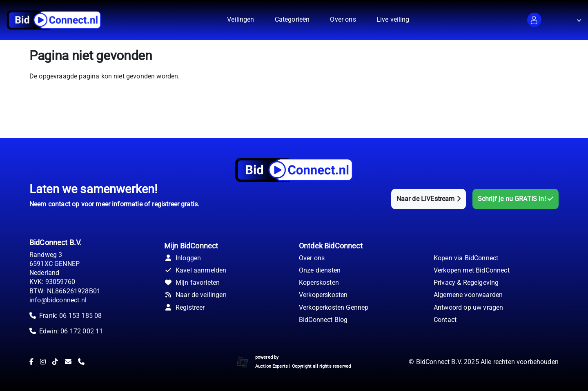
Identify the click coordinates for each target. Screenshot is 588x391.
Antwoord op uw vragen (468, 307)
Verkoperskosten (323, 295)
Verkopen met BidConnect (472, 270)
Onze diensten (320, 270)
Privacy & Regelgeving (466, 283)
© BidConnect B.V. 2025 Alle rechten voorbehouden (484, 362)
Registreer (185, 307)
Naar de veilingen (195, 295)
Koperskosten (319, 283)
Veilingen (241, 19)
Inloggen (183, 258)
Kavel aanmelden (195, 270)
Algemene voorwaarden (468, 295)
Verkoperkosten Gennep (334, 307)
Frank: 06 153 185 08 (70, 316)
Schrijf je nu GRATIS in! (516, 199)
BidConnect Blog (323, 320)
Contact (445, 320)
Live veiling (393, 19)
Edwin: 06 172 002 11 (71, 331)
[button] (534, 20)
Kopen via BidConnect (466, 258)
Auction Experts (272, 366)
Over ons (343, 19)
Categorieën (292, 19)
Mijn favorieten (192, 283)
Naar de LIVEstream (429, 199)
